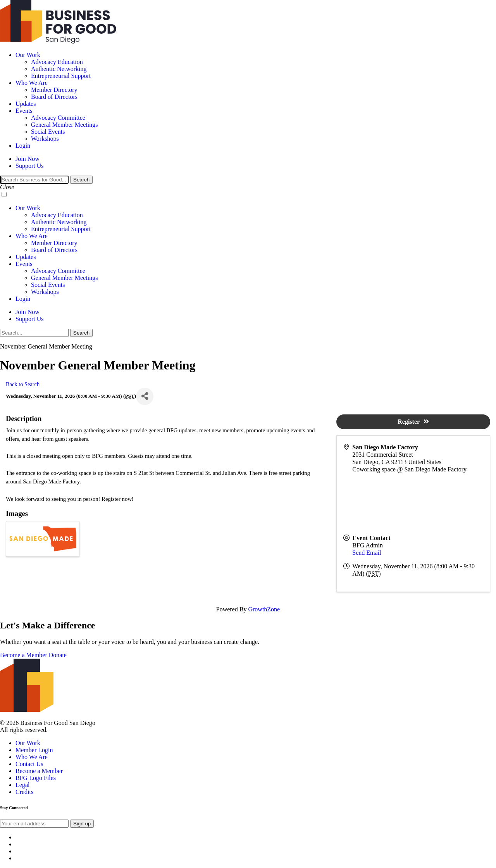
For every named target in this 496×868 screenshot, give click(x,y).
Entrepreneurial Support (61, 76)
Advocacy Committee (58, 118)
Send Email (367, 553)
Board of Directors (54, 97)
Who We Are (32, 83)
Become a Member (24, 655)
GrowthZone (264, 609)
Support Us (29, 166)
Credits (24, 792)
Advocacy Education (57, 62)
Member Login (34, 750)
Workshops (45, 139)
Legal (22, 785)
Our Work (28, 55)
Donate (58, 655)
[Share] (145, 396)
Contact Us (29, 764)
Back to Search (23, 384)
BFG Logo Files (36, 778)
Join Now (28, 159)
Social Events (48, 132)
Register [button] (413, 422)
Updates (26, 104)
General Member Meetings (64, 125)
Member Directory (54, 90)
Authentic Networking (59, 69)
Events (24, 111)
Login (23, 146)
